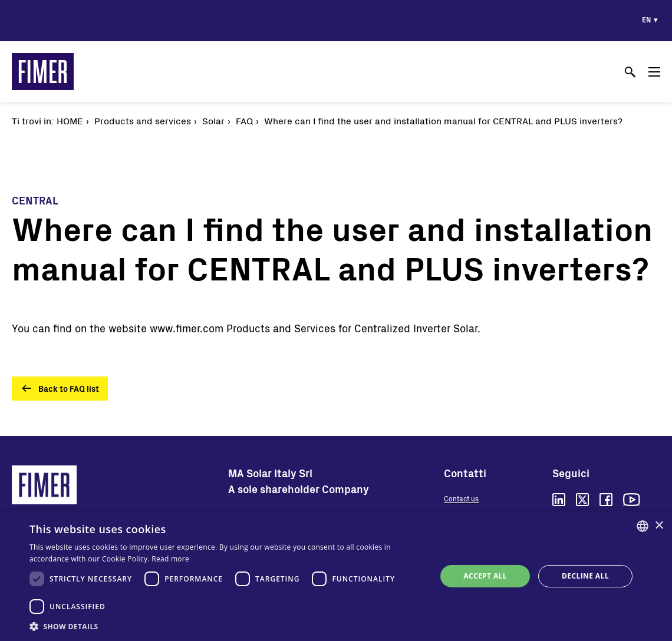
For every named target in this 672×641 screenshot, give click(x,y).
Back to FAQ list (69, 389)
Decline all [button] (585, 576)
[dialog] (336, 576)
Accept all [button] (485, 576)
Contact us (461, 498)
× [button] (659, 526)
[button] (227, 626)
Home (70, 120)
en (646, 19)
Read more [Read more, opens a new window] (170, 559)
